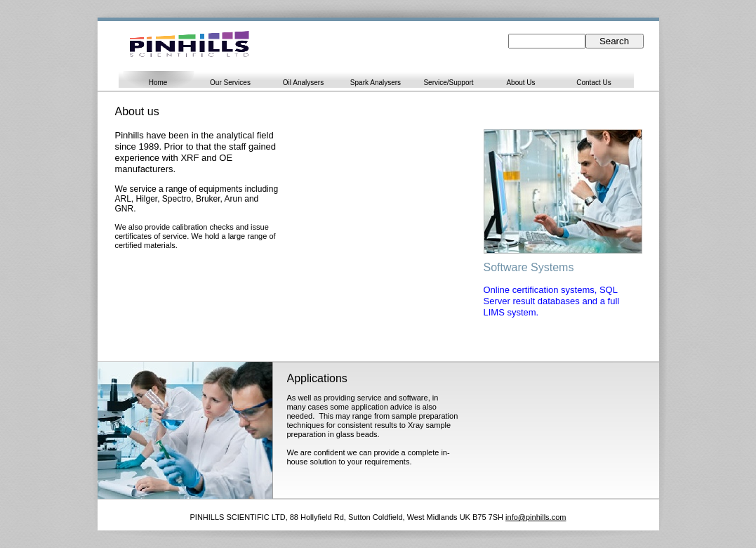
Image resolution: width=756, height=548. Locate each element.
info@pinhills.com (536, 517)
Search (614, 41)
